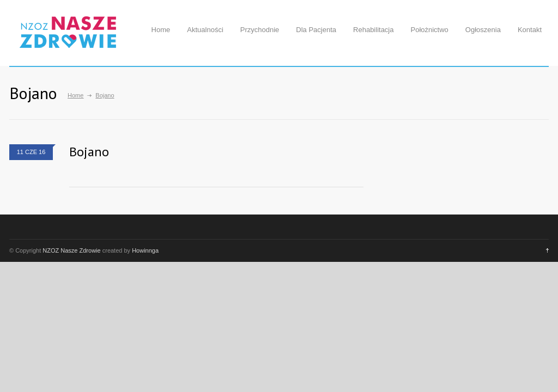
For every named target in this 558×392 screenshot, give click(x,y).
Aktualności (205, 30)
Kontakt (530, 30)
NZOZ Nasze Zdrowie (71, 250)
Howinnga (145, 250)
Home (161, 30)
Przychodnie (260, 30)
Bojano (89, 152)
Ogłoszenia (483, 30)
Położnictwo (429, 30)
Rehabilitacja (373, 30)
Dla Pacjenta (316, 30)
